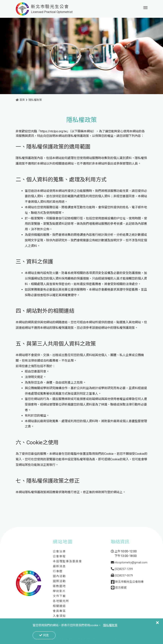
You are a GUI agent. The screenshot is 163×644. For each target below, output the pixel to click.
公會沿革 (59, 553)
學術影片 (59, 592)
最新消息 (59, 568)
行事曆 (58, 573)
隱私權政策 (35, 101)
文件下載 (59, 597)
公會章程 (59, 558)
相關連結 (59, 607)
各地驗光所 (61, 602)
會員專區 (59, 612)
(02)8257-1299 (124, 570)
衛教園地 (59, 587)
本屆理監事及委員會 (67, 563)
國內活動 (59, 578)
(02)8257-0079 (124, 577)
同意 (44, 635)
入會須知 (59, 617)
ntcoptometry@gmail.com (131, 564)
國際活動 (59, 583)
